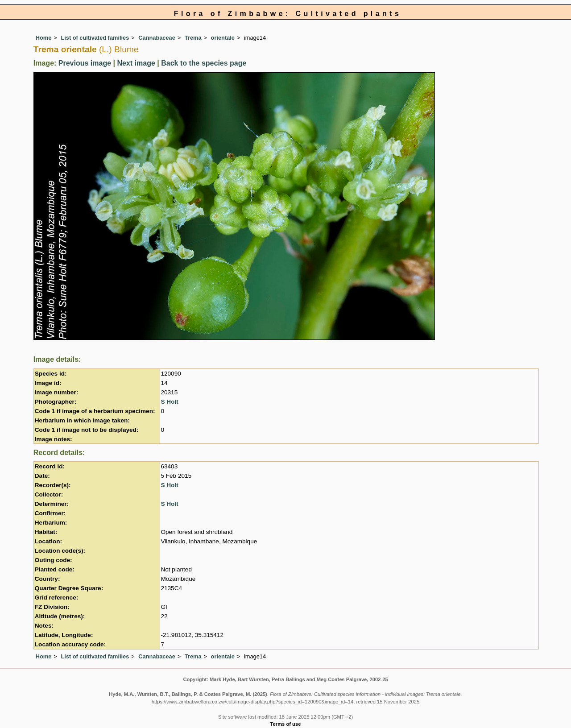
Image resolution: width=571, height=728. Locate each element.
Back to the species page (204, 63)
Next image (136, 63)
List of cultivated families (95, 38)
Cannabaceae (157, 38)
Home (44, 38)
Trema (193, 38)
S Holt (169, 402)
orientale (223, 38)
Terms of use (286, 724)
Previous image (85, 63)
